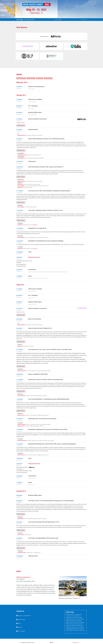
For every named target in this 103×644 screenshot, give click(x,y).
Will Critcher (21, 184)
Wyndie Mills (21, 519)
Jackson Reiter (21, 426)
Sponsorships (22, 619)
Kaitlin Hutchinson (22, 440)
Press (19, 623)
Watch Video (22, 125)
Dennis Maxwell (21, 396)
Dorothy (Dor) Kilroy (22, 155)
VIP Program (21, 631)
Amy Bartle (20, 225)
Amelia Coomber (21, 371)
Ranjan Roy (20, 346)
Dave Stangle (21, 207)
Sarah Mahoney (21, 158)
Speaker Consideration (24, 616)
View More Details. (21, 122)
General (20, 627)
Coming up (57, 20)
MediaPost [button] (84, 20)
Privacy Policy (76, 642)
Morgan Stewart (21, 135)
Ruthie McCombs (22, 552)
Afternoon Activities (34, 257)
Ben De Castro (21, 535)
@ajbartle (35, 225)
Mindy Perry (20, 187)
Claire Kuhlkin (21, 186)
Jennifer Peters (21, 415)
